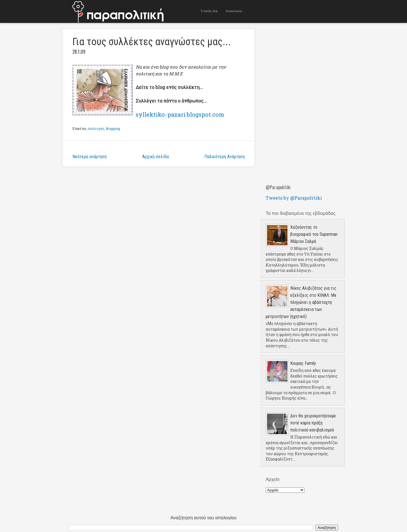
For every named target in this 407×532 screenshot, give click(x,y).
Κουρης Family (303, 363)
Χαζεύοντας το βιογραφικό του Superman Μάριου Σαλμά (314, 234)
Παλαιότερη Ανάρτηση (225, 157)
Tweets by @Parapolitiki (294, 198)
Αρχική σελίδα (155, 157)
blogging (113, 128)
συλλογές (96, 128)
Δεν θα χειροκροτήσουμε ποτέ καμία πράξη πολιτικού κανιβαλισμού (313, 423)
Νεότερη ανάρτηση (89, 157)
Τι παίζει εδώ (209, 11)
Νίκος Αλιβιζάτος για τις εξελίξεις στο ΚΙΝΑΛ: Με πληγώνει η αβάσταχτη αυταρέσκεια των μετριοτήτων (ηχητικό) (301, 302)
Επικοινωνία (234, 11)
